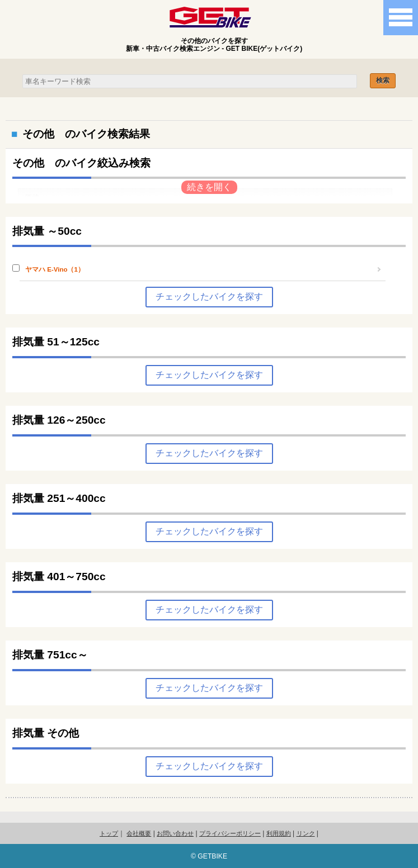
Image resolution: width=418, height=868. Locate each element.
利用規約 (279, 833)
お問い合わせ (175, 833)
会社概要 (139, 833)
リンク (306, 833)
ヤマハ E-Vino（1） (55, 269)
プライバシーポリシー (230, 833)
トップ (109, 833)
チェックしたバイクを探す (209, 297)
